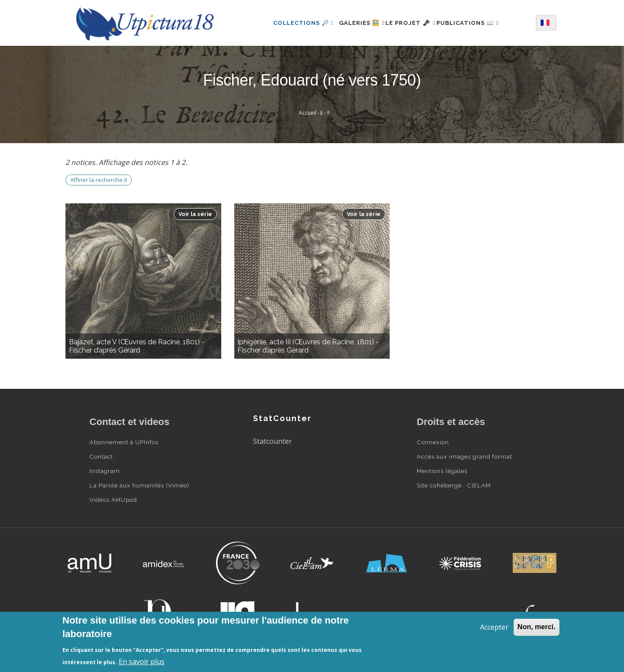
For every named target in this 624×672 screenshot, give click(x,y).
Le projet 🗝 (410, 23)
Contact (101, 456)
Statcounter (273, 441)
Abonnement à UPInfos (124, 442)
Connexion (433, 442)
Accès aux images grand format (465, 456)
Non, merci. (537, 627)
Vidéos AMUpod (113, 500)
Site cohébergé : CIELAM (454, 485)
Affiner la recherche (99, 180)
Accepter (494, 627)
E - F (325, 113)
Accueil (308, 113)
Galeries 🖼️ (352, 23)
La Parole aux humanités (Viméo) (139, 485)
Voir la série (195, 214)
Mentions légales (442, 471)
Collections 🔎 (289, 23)
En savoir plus (142, 662)
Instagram (105, 471)
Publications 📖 (477, 23)
